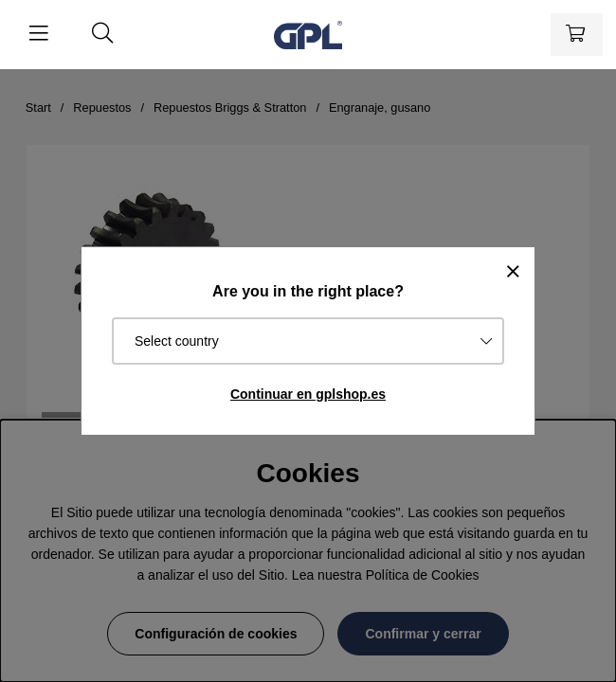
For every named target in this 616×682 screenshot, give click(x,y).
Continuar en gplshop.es (308, 394)
